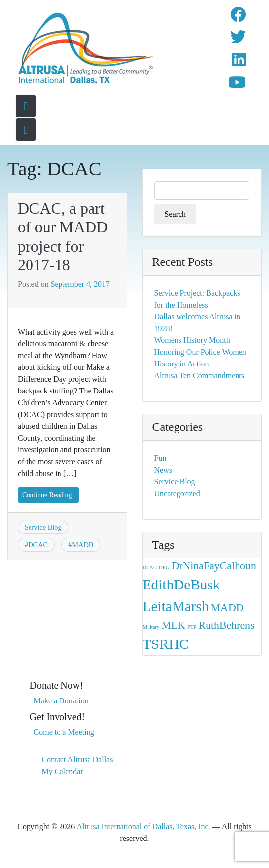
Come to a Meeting (64, 732)
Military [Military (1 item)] (151, 627)
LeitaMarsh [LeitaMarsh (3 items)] (176, 606)
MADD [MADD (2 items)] (227, 608)
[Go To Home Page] (26, 106)
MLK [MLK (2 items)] (173, 625)
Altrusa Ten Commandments (199, 376)
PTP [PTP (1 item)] (192, 627)
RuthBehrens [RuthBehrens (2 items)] (226, 625)
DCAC (38, 545)
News (163, 470)
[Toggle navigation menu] (26, 130)
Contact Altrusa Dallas (77, 760)
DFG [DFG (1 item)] (164, 568)
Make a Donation (61, 701)
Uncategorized (177, 493)
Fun (161, 458)
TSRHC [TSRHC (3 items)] (166, 644)
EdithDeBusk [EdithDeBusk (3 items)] (181, 585)
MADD (83, 545)
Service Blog (43, 527)
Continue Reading (47, 495)
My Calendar (62, 771)
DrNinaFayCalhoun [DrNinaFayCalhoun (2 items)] (213, 566)
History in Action (182, 364)
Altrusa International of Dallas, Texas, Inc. (143, 826)
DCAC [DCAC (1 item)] (150, 568)
